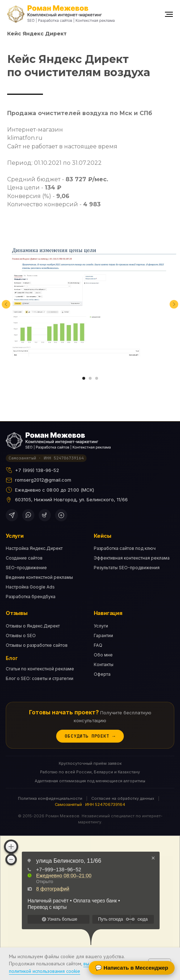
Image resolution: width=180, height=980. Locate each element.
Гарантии (103, 636)
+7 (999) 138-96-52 (37, 470)
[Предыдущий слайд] (6, 304)
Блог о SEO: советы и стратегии (40, 678)
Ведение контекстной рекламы (39, 577)
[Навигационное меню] (169, 14)
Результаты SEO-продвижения (127, 568)
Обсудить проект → (90, 736)
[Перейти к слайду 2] (90, 378)
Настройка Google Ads (30, 587)
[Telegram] (12, 515)
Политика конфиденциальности (50, 798)
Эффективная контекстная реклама (132, 558)
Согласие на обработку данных (123, 798)
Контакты (104, 664)
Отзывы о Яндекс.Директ (33, 626)
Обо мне (103, 655)
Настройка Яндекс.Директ (34, 548)
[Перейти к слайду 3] (97, 378)
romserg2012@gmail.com (43, 480)
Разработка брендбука (31, 597)
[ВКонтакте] (45, 515)
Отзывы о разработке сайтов (37, 645)
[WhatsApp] (28, 515)
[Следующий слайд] (174, 304)
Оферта (102, 674)
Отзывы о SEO (21, 636)
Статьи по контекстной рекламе (40, 669)
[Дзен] (61, 515)
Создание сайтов (24, 558)
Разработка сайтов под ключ (125, 548)
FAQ (98, 645)
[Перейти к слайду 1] (84, 378)
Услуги (101, 626)
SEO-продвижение (26, 568)
